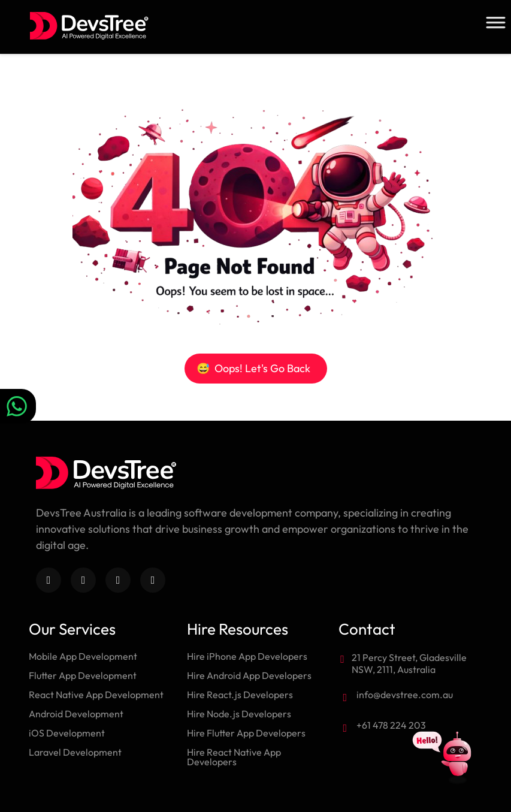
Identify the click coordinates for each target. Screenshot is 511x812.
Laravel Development (75, 752)
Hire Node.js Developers (239, 714)
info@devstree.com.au (405, 695)
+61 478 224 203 (391, 725)
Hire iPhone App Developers (247, 656)
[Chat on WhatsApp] (18, 406)
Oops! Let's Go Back (253, 368)
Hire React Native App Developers (234, 757)
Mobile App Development (83, 656)
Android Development (76, 714)
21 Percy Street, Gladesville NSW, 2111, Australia (409, 663)
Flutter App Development (83, 675)
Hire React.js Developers (240, 695)
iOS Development (67, 733)
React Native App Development (96, 695)
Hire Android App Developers (249, 675)
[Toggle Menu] (495, 22)
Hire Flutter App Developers (246, 733)
